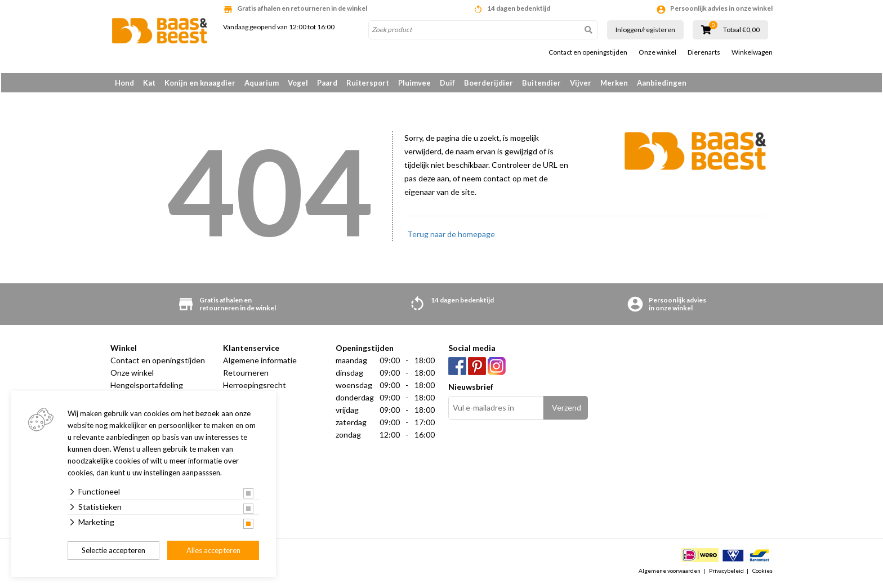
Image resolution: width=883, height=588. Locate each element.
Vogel (298, 83)
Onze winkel (657, 52)
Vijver (581, 83)
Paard (327, 83)
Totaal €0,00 (741, 30)
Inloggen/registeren (645, 30)
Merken (614, 83)
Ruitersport (368, 83)
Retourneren (246, 375)
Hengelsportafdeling (147, 388)
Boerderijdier (489, 83)
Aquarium (262, 83)
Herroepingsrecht (255, 388)
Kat (149, 83)
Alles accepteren (213, 550)
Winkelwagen (752, 52)
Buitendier (541, 83)
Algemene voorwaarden (670, 573)
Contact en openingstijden (588, 52)
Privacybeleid (726, 573)
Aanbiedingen (662, 83)
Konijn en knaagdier (200, 83)
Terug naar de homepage (451, 237)
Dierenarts (704, 52)
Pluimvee (414, 83)
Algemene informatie (260, 363)
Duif (447, 83)
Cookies (762, 573)
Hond (124, 83)
